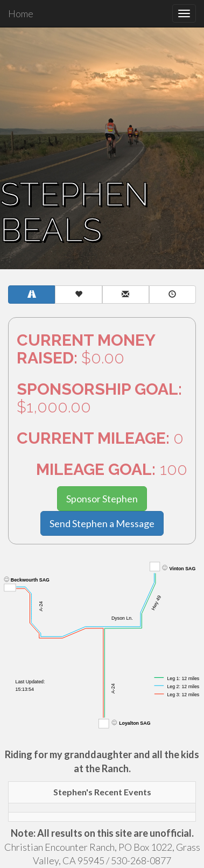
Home (21, 13)
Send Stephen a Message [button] (102, 523)
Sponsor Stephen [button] (102, 499)
